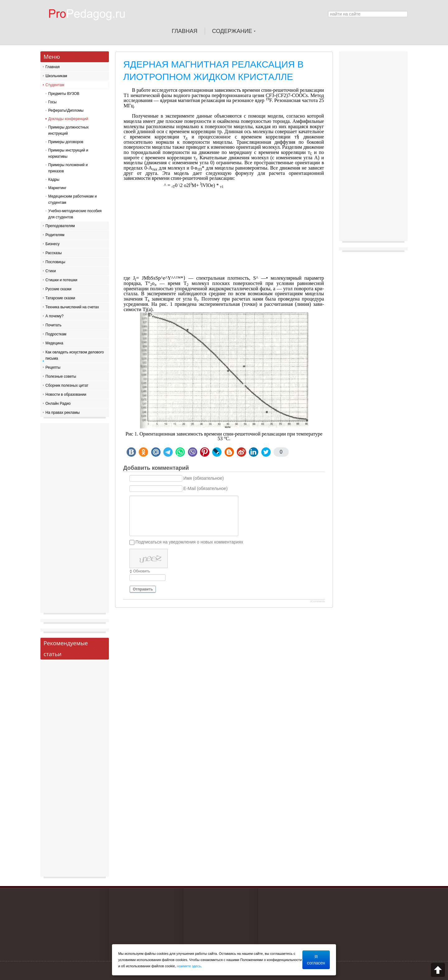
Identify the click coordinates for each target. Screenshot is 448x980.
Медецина (54, 343)
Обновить (142, 571)
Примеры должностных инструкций (68, 130)
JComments (317, 601)
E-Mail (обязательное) (205, 489)
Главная (53, 67)
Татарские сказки (60, 298)
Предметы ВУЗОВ (64, 94)
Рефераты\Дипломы (66, 110)
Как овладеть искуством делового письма (75, 355)
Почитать (54, 325)
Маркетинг (57, 188)
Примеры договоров (66, 142)
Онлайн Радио (58, 404)
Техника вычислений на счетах (72, 307)
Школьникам (56, 76)
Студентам (55, 85)
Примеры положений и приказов (68, 168)
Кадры (54, 180)
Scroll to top (438, 970)
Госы (52, 102)
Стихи (51, 271)
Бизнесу (52, 244)
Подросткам (56, 334)
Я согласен (316, 960)
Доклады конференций (68, 119)
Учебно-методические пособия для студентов (75, 214)
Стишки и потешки (61, 280)
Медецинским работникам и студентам (72, 199)
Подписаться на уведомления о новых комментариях (189, 542)
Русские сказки (58, 289)
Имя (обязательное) (203, 478)
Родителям (55, 235)
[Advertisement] (224, 232)
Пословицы (55, 262)
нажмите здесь (189, 966)
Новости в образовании (66, 394)
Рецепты (53, 367)
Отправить (143, 589)
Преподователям (60, 226)
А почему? (54, 316)
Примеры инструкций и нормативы (68, 153)
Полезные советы (61, 376)
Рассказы (54, 253)
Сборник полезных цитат (67, 385)
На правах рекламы (63, 413)
